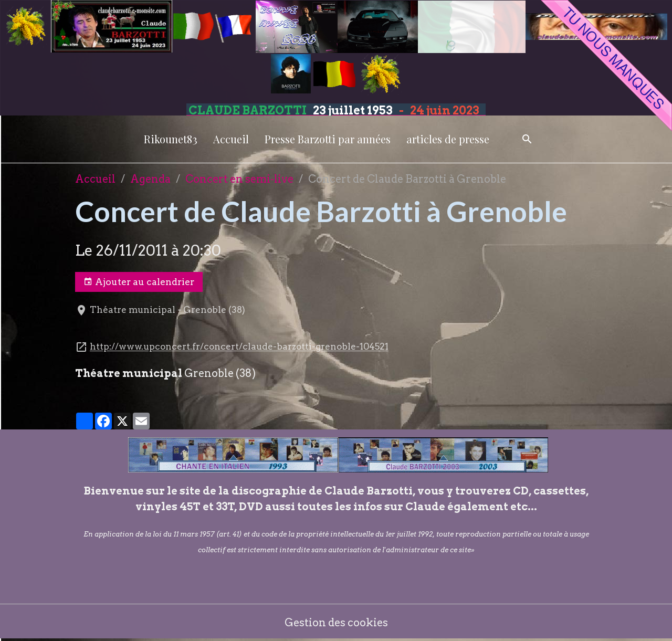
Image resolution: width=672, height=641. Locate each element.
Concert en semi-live (239, 179)
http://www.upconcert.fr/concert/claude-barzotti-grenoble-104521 (239, 347)
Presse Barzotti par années (328, 139)
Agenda (150, 179)
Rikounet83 (171, 139)
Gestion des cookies (336, 623)
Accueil (231, 139)
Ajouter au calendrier (139, 282)
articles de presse (448, 139)
